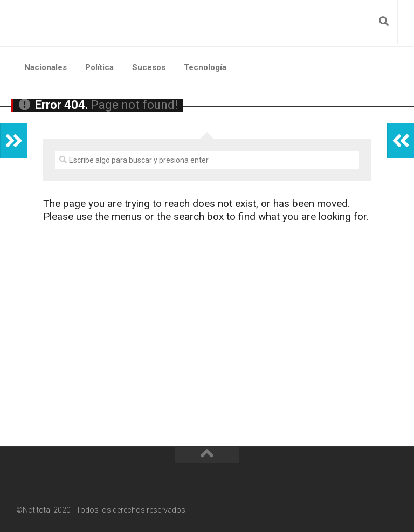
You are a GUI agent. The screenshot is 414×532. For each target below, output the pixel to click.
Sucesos (149, 67)
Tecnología (205, 67)
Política (99, 67)
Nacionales (46, 67)
